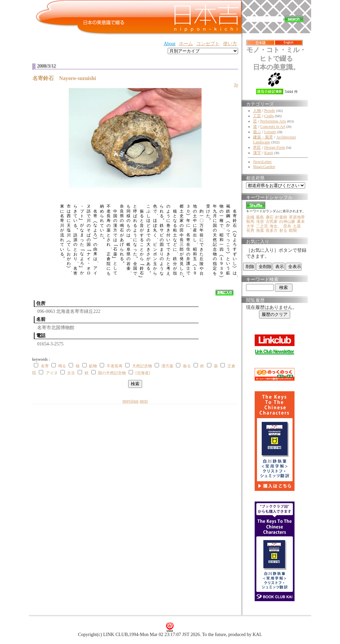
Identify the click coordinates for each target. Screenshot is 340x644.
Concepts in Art (273, 127)
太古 (71, 373)
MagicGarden (264, 167)
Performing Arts (273, 121)
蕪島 (260, 217)
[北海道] (143, 373)
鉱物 (93, 366)
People (270, 111)
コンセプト (208, 44)
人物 (257, 111)
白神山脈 (287, 222)
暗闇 (293, 230)
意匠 (257, 147)
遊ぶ (257, 132)
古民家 (272, 222)
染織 (250, 217)
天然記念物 (142, 366)
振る (187, 366)
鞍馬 (250, 222)
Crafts (269, 116)
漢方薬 (167, 366)
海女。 (276, 226)
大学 (250, 226)
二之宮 (262, 226)
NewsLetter (262, 162)
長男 (250, 230)
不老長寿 (115, 366)
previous (130, 401)
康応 (270, 217)
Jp (236, 85)
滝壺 (260, 222)
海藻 (260, 230)
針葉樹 (281, 217)
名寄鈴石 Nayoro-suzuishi (67, 78)
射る (283, 230)
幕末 (301, 222)
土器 (297, 226)
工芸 (257, 116)
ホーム (186, 44)
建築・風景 (263, 137)
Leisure (270, 132)
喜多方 (272, 230)
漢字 (257, 153)
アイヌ (52, 373)
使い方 (230, 44)
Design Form (275, 147)
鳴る (62, 366)
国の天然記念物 (112, 373)
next (144, 401)
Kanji (269, 153)
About (170, 44)
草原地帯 (297, 217)
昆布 (287, 226)
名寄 (45, 366)
